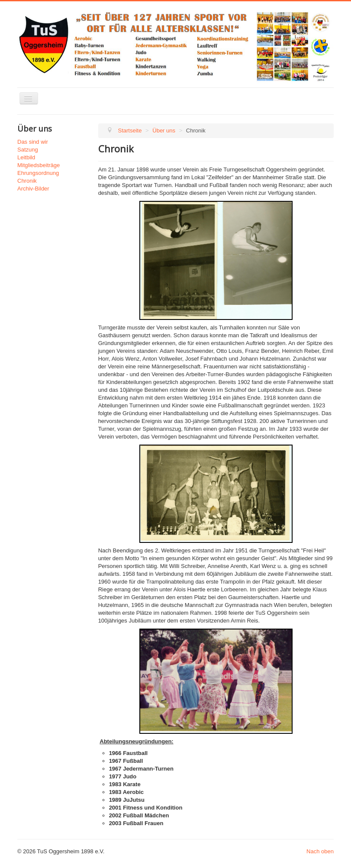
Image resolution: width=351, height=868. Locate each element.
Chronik (27, 181)
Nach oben (320, 851)
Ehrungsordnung (38, 173)
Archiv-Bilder (33, 189)
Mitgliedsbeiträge (39, 165)
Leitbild (26, 157)
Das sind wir (33, 142)
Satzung (28, 150)
